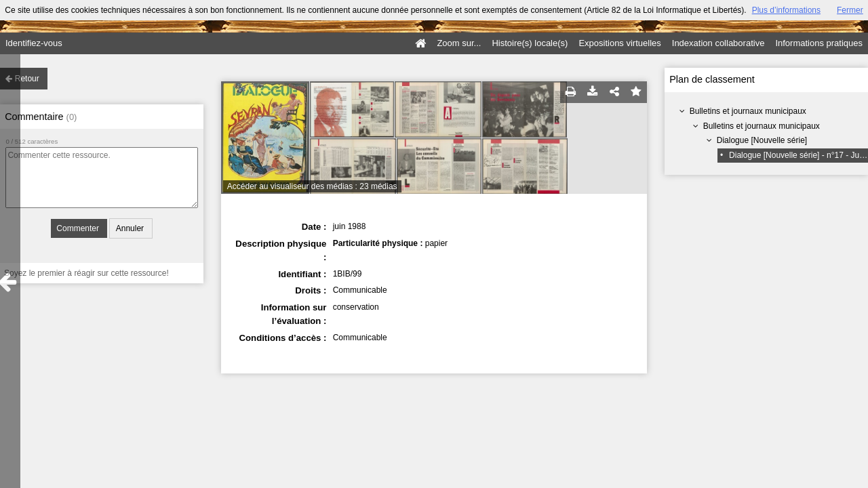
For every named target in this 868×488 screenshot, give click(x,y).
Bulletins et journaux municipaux (748, 111)
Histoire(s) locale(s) (530, 43)
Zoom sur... (459, 43)
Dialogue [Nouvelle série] (762, 140)
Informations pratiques (819, 43)
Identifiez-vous (34, 43)
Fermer (850, 10)
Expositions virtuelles (619, 43)
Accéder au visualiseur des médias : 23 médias (312, 186)
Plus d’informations (786, 10)
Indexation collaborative (718, 43)
